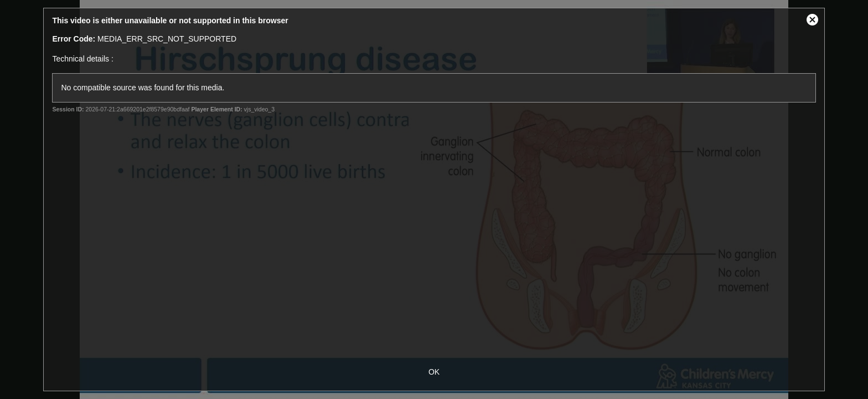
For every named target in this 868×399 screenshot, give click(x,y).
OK (434, 372)
